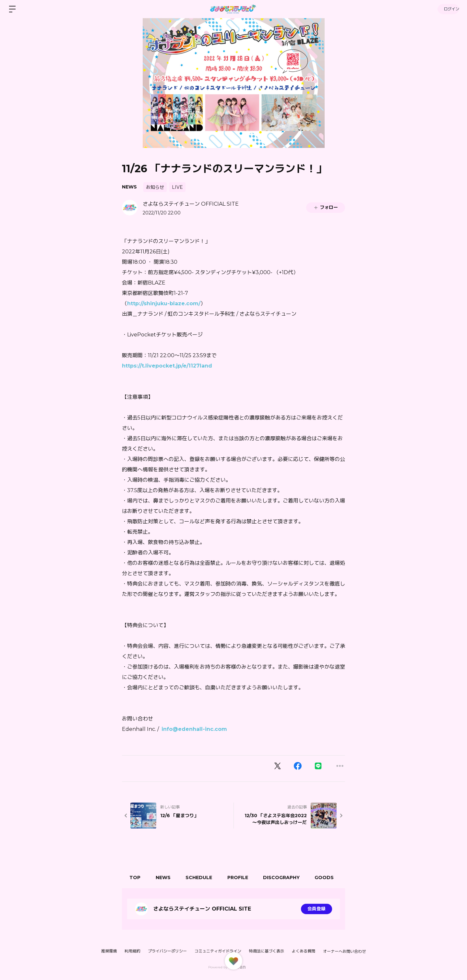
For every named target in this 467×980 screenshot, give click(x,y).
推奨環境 (109, 951)
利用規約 (132, 951)
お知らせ (155, 187)
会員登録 (317, 909)
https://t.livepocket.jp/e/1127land (167, 366)
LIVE (177, 187)
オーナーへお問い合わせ (344, 951)
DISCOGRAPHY (287, 877)
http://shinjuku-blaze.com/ (164, 303)
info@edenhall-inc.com (194, 729)
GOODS (331, 877)
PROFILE (242, 877)
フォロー (326, 207)
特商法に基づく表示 (267, 951)
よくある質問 (304, 951)
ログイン (448, 9)
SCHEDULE (202, 877)
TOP (136, 877)
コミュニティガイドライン (218, 951)
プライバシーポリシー (167, 951)
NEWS (129, 187)
